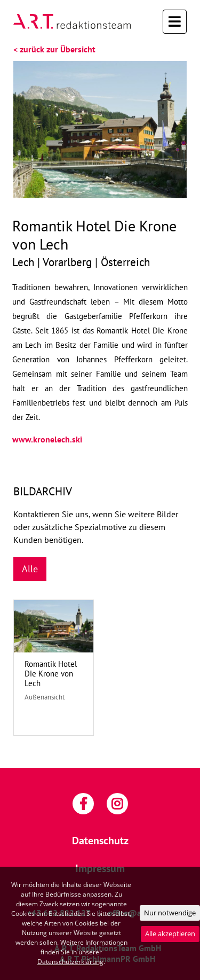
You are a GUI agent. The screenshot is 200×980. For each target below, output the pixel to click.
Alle (30, 569)
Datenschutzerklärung (70, 962)
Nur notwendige (170, 913)
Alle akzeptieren (170, 934)
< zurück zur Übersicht (54, 49)
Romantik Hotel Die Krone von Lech (51, 674)
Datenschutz (100, 841)
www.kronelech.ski (47, 439)
